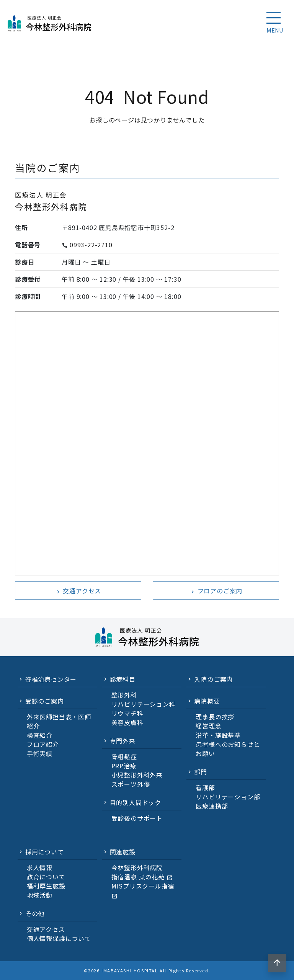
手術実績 (40, 753)
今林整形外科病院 (137, 867)
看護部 (205, 787)
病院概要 (207, 701)
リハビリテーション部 (228, 797)
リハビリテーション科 (144, 704)
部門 (201, 772)
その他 (35, 913)
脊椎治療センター (51, 679)
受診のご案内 (45, 701)
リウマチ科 (127, 713)
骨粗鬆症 (124, 756)
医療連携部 (212, 806)
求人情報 (40, 867)
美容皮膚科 (127, 722)
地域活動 (40, 895)
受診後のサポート (137, 818)
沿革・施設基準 (218, 735)
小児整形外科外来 (137, 775)
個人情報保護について (59, 938)
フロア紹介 (43, 744)
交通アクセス (78, 591)
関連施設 (123, 852)
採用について (45, 852)
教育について (46, 877)
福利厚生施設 (46, 886)
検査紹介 (40, 735)
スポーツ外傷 (131, 784)
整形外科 (124, 695)
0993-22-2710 (91, 245)
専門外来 (123, 741)
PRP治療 (124, 766)
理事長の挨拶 (215, 717)
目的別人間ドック (136, 802)
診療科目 (123, 679)
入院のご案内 (213, 679)
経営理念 (208, 726)
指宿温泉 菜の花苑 (142, 877)
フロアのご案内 (216, 591)
